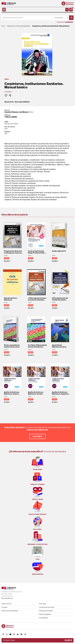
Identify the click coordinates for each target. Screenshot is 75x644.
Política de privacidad (46, 611)
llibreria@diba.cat (7, 598)
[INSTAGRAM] (14, 634)
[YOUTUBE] (10, 634)
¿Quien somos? (7, 604)
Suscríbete (37, 436)
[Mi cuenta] (67, 10)
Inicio (3, 26)
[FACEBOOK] (3, 634)
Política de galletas (45, 614)
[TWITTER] (7, 634)
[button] (71, 10)
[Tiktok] (25, 634)
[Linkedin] (18, 634)
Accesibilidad (43, 618)
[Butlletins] (21, 634)
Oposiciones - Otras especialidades (17, 102)
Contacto (4, 607)
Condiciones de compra (47, 607)
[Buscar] (71, 18)
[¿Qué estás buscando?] (27, 18)
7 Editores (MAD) (11, 117)
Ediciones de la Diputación (10, 611)
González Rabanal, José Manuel (16, 112)
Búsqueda (64, 22)
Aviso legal (43, 604)
